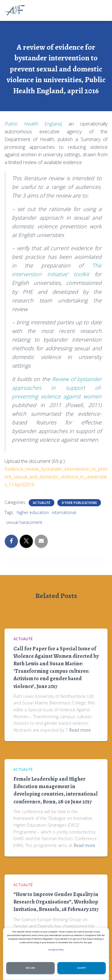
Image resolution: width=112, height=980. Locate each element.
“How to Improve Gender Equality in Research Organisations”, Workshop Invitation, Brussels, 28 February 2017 (56, 902)
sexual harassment (24, 522)
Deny (61, 950)
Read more (80, 730)
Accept (52, 950)
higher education (33, 512)
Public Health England (33, 124)
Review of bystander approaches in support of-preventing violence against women (57, 388)
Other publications (79, 503)
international (64, 512)
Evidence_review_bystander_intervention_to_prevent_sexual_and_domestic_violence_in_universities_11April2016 (56, 477)
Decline (30, 968)
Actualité (42, 503)
